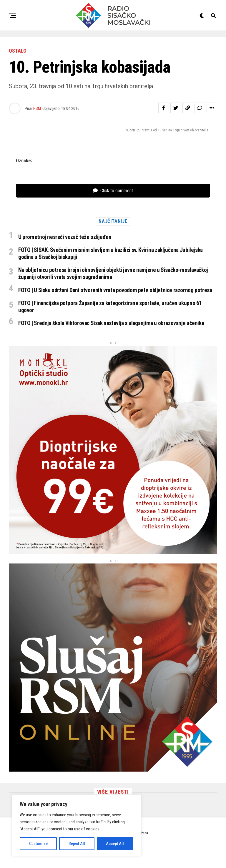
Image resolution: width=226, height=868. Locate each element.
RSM (37, 108)
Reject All (77, 844)
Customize (38, 844)
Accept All (115, 844)
